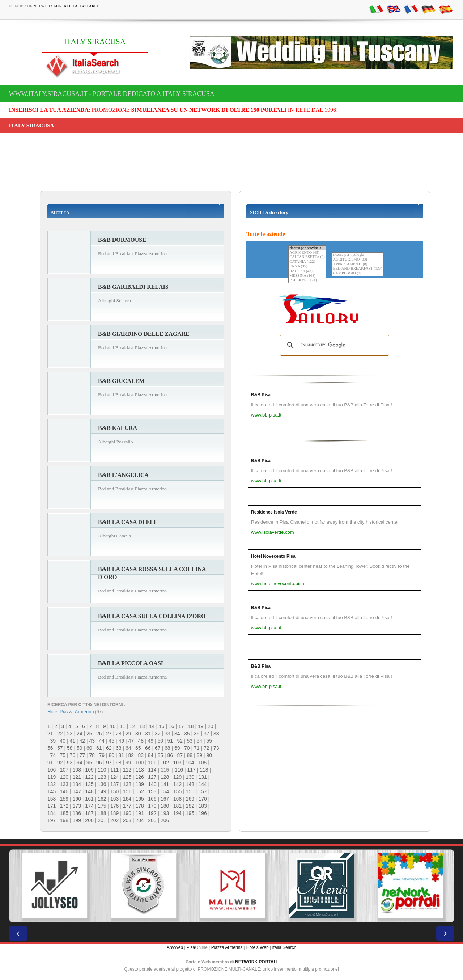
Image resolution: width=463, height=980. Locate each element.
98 (119, 763)
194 (177, 813)
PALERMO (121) (307, 280)
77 (82, 755)
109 (89, 770)
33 (167, 734)
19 (201, 726)
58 (70, 748)
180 (165, 806)
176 (114, 806)
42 (82, 741)
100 (139, 763)
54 (200, 741)
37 (207, 734)
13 (142, 726)
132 (52, 784)
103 (177, 763)
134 (77, 784)
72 (207, 748)
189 (114, 813)
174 (89, 806)
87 (180, 755)
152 (139, 791)
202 (114, 820)
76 (73, 755)
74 (53, 755)
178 (139, 806)
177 (127, 806)
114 (152, 770)
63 (119, 748)
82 (131, 755)
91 (50, 763)
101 (152, 763)
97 (109, 763)
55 (209, 741)
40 (63, 741)
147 (77, 791)
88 (190, 755)
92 (60, 763)
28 (119, 734)
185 (64, 813)
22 (60, 734)
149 (102, 791)
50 (161, 741)
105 (202, 763)
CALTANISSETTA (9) (307, 257)
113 (139, 770)
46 (122, 741)
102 (165, 763)
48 (141, 741)
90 (209, 755)
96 (99, 763)
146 (64, 791)
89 (200, 755)
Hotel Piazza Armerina (71, 712)
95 (89, 763)
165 (139, 799)
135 (89, 784)
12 (132, 726)
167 (165, 799)
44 (102, 741)
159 (64, 799)
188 (102, 813)
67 (158, 748)
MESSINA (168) (307, 276)
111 (114, 770)
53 (190, 741)
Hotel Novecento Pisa (273, 556)
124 (114, 777)
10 (113, 726)
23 (70, 734)
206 (165, 820)
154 (165, 791)
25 (89, 734)
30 (138, 734)
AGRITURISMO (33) (357, 260)
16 (171, 726)
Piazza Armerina (227, 947)
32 (158, 734)
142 (177, 784)
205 (152, 820)
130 (190, 777)
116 (179, 770)
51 (170, 741)
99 (128, 763)
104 (190, 763)
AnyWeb (175, 947)
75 (63, 755)
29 (128, 734)
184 (52, 813)
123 (102, 777)
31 (148, 734)
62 (109, 748)
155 (177, 791)
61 (99, 748)
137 (114, 784)
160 (77, 799)
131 (202, 777)
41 (73, 741)
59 (80, 748)
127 (152, 777)
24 (80, 734)
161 (89, 799)
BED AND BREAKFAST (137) (357, 269)
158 (52, 799)
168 (177, 799)
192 (152, 813)
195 (190, 813)
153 (152, 791)
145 (52, 791)
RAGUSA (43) (307, 271)
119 (52, 777)
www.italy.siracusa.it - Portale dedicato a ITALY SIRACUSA (112, 94)
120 (64, 777)
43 (92, 741)
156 (190, 791)
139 (139, 784)
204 (139, 820)
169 (190, 799)
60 (89, 748)
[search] (334, 345)
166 (152, 799)
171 (52, 806)
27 (109, 734)
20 (211, 726)
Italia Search (284, 947)
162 (102, 799)
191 (139, 813)
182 (190, 806)
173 (77, 806)
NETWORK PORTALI (256, 962)
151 (127, 791)
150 (114, 791)
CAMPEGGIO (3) (357, 273)
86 (170, 755)
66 (148, 748)
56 (50, 748)
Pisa (191, 947)
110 (102, 770)
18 (191, 726)
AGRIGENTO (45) (307, 253)
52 (180, 741)
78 (92, 755)
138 (127, 784)
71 (197, 748)
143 (190, 784)
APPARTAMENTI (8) (357, 264)
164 (127, 799)
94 (80, 763)
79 (102, 755)
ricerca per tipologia (357, 255)
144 (202, 784)
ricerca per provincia (307, 248)
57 (60, 748)
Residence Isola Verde (274, 512)
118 (204, 770)
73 (216, 748)
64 (128, 748)
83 (141, 755)
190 (127, 813)
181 (177, 806)
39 (53, 741)
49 (151, 741)
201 (102, 820)
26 (99, 734)
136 (102, 784)
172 (64, 806)
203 (127, 820)
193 (165, 813)
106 (52, 770)
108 (77, 770)
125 (127, 777)
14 (152, 726)
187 (89, 813)
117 (191, 770)
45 (112, 741)
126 (139, 777)
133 (64, 784)
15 (162, 726)
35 (187, 734)
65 (138, 748)
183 (202, 806)
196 (202, 813)
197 (52, 820)
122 (89, 777)
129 (177, 777)
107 (64, 770)
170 (202, 799)
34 (177, 734)
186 (77, 813)
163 (114, 799)
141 (165, 784)
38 (216, 734)
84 (151, 755)
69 (177, 748)
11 (123, 726)
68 (167, 748)
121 (77, 777)
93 (70, 763)
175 (102, 806)
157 (202, 791)
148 (89, 791)
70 (187, 748)
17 (181, 726)
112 (127, 770)
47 (131, 741)
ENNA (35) (307, 267)
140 (152, 784)
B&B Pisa (261, 395)
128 (165, 777)
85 (161, 755)
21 (50, 734)
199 (77, 820)
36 (197, 734)
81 (122, 755)
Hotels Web (258, 947)
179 (152, 806)
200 (89, 820)
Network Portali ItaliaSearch (67, 6)
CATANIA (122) (307, 262)
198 (64, 820)
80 (112, 755)
